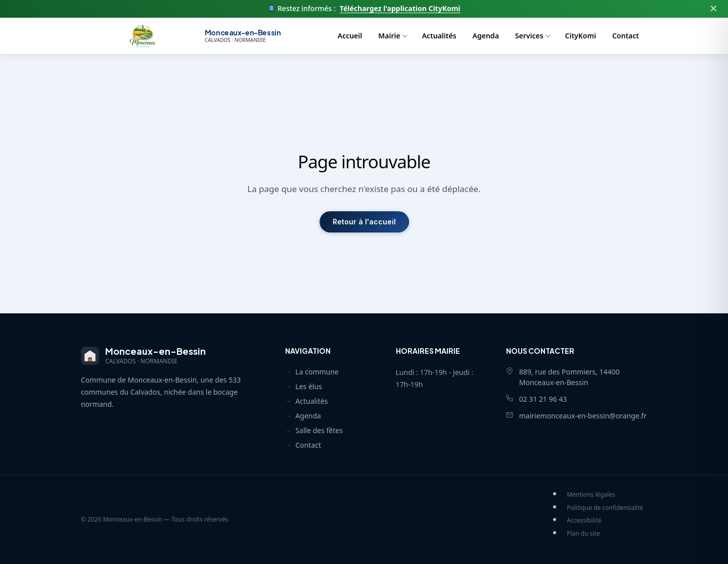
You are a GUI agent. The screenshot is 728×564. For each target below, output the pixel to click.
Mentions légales (591, 495)
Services (529, 36)
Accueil (350, 36)
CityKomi (581, 36)
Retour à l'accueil (364, 222)
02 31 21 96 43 (543, 399)
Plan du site (583, 533)
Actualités (439, 36)
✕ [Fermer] (714, 8)
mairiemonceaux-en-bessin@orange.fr (583, 416)
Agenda (486, 36)
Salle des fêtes (319, 430)
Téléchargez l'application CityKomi (400, 9)
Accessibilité (584, 520)
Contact (626, 36)
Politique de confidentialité (605, 508)
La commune (317, 372)
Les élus (308, 386)
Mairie (389, 36)
